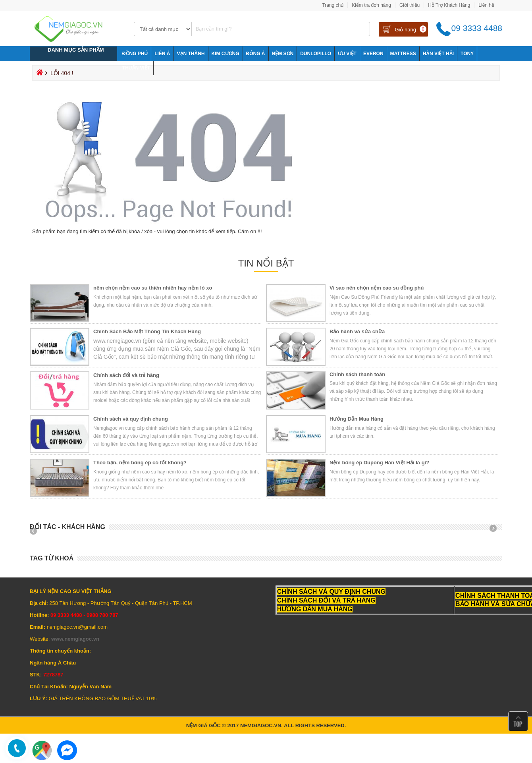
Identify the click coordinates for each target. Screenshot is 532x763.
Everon (373, 54)
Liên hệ (486, 5)
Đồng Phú (135, 54)
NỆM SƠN (283, 54)
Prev (36, 531)
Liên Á (162, 54)
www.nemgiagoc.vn (75, 639)
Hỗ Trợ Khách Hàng (449, 5)
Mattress (403, 54)
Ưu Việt (347, 54)
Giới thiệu (410, 5)
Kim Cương (226, 54)
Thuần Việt (136, 68)
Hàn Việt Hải (438, 54)
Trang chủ (333, 5)
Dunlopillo (316, 54)
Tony (467, 54)
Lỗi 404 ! (62, 73)
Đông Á (256, 54)
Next (496, 531)
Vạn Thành (191, 54)
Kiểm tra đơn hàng (371, 5)
